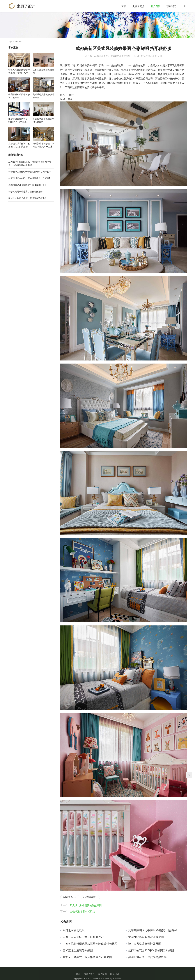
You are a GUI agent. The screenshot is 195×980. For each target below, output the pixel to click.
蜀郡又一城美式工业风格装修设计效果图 (87, 957)
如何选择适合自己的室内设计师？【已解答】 (30, 178)
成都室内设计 (71, 897)
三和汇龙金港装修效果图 (78, 950)
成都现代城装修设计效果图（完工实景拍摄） (19, 145)
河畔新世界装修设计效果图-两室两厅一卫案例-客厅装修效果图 (43, 145)
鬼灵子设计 (117, 978)
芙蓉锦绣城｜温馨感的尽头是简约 (43, 121)
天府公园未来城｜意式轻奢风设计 (83, 937)
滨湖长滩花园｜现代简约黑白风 (147, 957)
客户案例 (156, 6)
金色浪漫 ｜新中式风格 (82, 912)
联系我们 (171, 6)
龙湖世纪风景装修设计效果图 (146, 937)
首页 (124, 6)
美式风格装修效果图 (120, 56)
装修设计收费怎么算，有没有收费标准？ (28, 198)
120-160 (92, 56)
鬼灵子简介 (138, 6)
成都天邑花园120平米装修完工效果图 (151, 950)
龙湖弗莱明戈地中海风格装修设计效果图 (153, 930)
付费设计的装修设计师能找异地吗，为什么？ (30, 172)
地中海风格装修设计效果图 (145, 944)
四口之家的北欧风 (74, 930)
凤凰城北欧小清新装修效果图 (86, 905)
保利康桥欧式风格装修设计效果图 (19, 96)
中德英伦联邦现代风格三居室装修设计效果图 (90, 944)
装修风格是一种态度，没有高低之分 (25, 192)
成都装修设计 (103, 56)
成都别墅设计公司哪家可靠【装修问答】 (28, 185)
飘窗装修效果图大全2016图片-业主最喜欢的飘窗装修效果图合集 (19, 121)
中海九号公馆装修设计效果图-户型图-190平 (19, 71)
